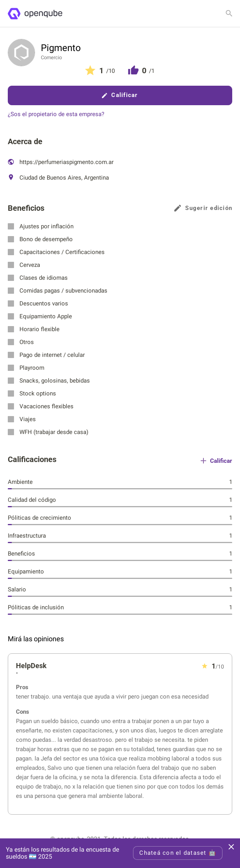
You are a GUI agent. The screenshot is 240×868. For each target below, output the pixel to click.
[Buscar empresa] (229, 13)
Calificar (120, 95)
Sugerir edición (203, 208)
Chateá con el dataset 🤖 (178, 853)
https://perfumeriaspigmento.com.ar (61, 162)
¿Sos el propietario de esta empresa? (56, 114)
